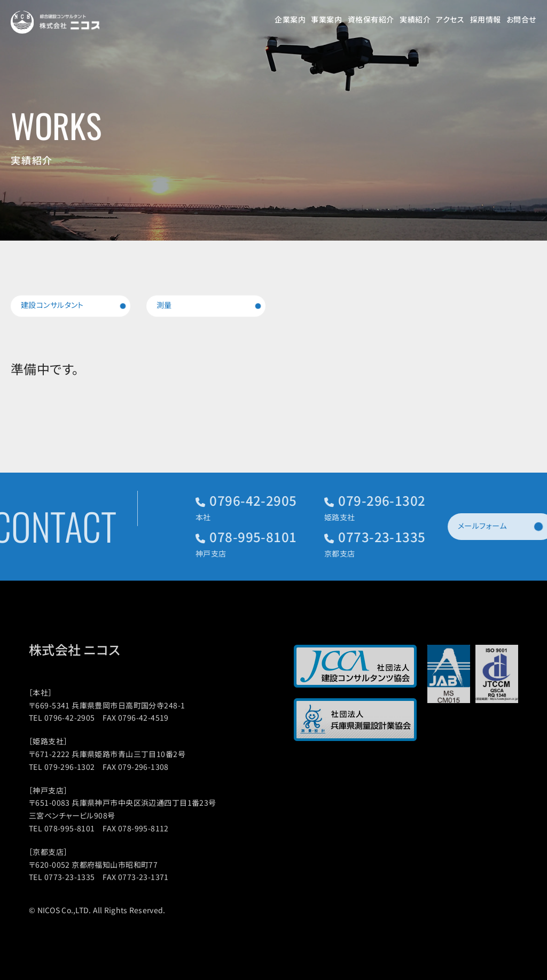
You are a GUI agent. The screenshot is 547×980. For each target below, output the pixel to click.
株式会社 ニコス (86, 650)
